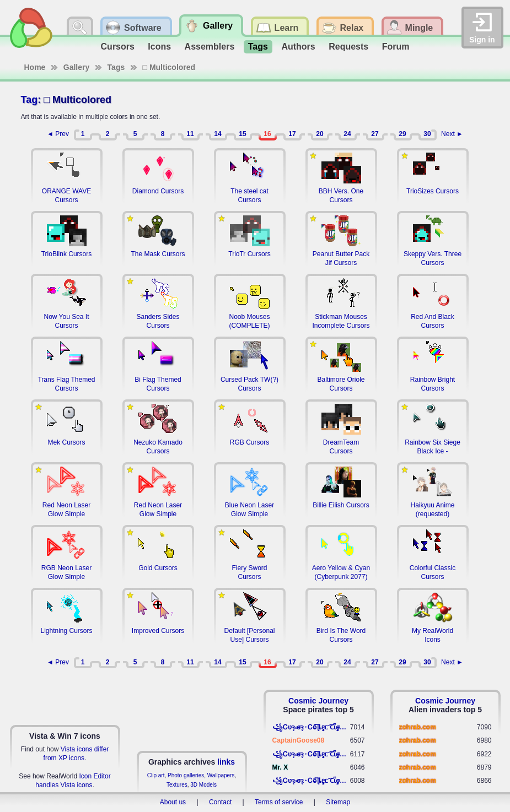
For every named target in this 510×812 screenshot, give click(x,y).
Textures (177, 785)
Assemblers (210, 47)
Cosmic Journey (318, 701)
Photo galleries (186, 775)
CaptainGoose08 (299, 740)
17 (292, 134)
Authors (298, 47)
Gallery (76, 67)
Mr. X (280, 767)
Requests (348, 47)
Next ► (452, 134)
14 (218, 134)
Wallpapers (221, 775)
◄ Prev (58, 134)
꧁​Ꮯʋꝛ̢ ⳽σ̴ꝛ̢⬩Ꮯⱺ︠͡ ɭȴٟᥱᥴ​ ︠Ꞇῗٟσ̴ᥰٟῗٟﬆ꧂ (311, 727)
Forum (396, 47)
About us (173, 802)
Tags (258, 47)
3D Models (203, 785)
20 (320, 134)
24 (347, 134)
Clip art (156, 775)
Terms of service (279, 802)
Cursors (118, 47)
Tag (29, 100)
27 (375, 134)
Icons (159, 47)
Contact (220, 802)
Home (35, 67)
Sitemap (338, 802)
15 (242, 134)
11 (190, 134)
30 (427, 134)
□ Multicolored (169, 67)
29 (402, 134)
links (226, 762)
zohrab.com (418, 727)
